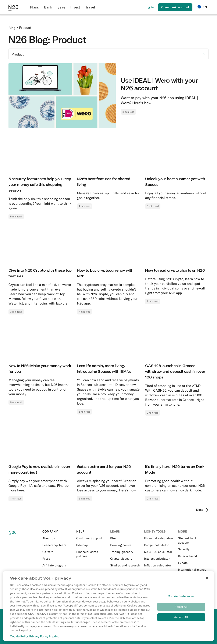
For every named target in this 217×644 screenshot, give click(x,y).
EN (202, 7)
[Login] (149, 7)
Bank (48, 7)
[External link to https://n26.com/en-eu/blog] (125, 538)
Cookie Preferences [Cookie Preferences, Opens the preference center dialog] (181, 596)
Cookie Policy (19, 637)
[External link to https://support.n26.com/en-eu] (92, 538)
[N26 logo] (15, 532)
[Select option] (108, 54)
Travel (90, 7)
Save (61, 7)
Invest (75, 7)
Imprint (54, 637)
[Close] (207, 578)
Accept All (181, 617)
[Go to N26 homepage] (13, 7)
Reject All (181, 607)
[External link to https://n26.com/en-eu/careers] (58, 552)
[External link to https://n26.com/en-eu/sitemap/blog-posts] (92, 545)
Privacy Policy (39, 637)
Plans (35, 7)
